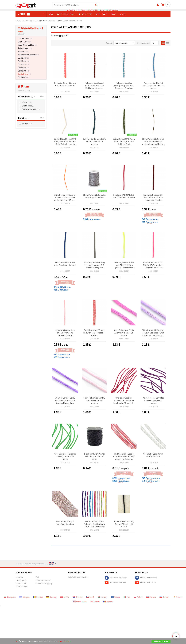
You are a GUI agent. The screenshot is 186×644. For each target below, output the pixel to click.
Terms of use (21, 584)
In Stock (27, 102)
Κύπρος (178, 597)
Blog (113, 14)
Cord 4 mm (24, 68)
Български (10, 597)
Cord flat (23, 77)
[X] (17, 641)
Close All (21, 34)
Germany (51, 597)
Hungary (103, 597)
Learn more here (65, 641)
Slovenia (164, 597)
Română (38, 597)
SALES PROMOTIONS (66, 14)
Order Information (43, 580)
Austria (65, 597)
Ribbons (23, 52)
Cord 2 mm (24, 61)
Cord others (24, 74)
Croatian (78, 597)
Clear (42, 97)
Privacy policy (21, 580)
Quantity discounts (31, 109)
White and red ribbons (28, 55)
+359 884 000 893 (111, 10)
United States (80, 602)
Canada (95, 602)
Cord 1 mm (24, 58)
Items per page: (144, 43)
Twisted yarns (25, 48)
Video (123, 14)
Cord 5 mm (24, 71)
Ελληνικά (24, 597)
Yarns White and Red (28, 45)
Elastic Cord (24, 42)
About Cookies (21, 587)
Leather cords (25, 39)
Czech (90, 597)
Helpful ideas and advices (78, 577)
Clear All (29, 91)
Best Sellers (28, 106)
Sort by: (109, 43)
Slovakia (151, 597)
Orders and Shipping (44, 584)
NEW (51, 14)
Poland (138, 597)
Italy (127, 597)
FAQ (37, 577)
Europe (116, 597)
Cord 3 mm (24, 64)
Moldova (108, 602)
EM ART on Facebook (116, 578)
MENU (24, 14)
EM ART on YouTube (115, 583)
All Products (25, 97)
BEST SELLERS (86, 14)
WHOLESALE (102, 14)
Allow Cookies (161, 642)
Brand (22, 118)
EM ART (27, 124)
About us (19, 577)
